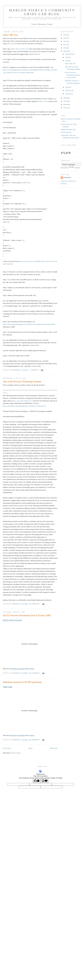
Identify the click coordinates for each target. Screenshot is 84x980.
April (67, 87)
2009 (65, 51)
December (69, 54)
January (68, 94)
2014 (65, 35)
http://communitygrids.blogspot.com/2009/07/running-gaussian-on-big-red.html (29, 324)
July (67, 57)
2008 (65, 98)
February (68, 90)
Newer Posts (7, 748)
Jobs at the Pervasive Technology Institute (22, 382)
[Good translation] (37, 781)
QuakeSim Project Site (68, 129)
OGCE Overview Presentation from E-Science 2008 (27, 615)
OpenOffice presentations (18, 669)
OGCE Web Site (66, 132)
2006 (65, 104)
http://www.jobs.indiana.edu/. (23, 401)
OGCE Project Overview (12, 620)
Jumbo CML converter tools (19, 49)
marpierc (32, 669)
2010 (65, 48)
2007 (65, 101)
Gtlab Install (8, 687)
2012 (65, 41)
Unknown (67, 178)
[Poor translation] (45, 781)
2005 (65, 108)
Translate (74, 168)
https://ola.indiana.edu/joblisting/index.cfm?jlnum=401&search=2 (24, 406)
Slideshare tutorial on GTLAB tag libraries (22, 682)
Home (30, 748)
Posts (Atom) (16, 753)
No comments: (35, 604)
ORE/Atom (10, 44)
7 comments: (34, 370)
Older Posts (54, 748)
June (67, 61)
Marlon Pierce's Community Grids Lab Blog (42, 12)
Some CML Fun (10, 35)
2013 (65, 38)
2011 (65, 45)
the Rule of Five (42, 101)
